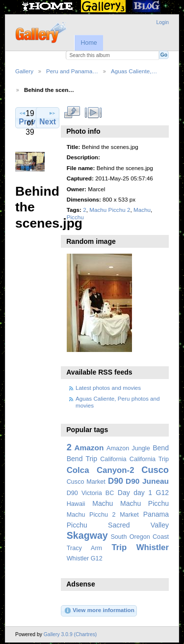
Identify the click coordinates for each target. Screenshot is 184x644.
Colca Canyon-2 (101, 470)
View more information (99, 611)
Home (89, 43)
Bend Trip (82, 459)
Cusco (155, 470)
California (113, 459)
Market (129, 515)
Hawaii (76, 504)
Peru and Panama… (72, 71)
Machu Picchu (145, 503)
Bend (161, 448)
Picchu (75, 217)
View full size (72, 113)
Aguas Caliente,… (134, 71)
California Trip (149, 459)
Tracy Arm (84, 548)
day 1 (143, 493)
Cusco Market (86, 482)
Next (48, 117)
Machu (142, 210)
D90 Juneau (147, 481)
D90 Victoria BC (91, 493)
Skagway (87, 535)
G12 (162, 493)
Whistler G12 (85, 558)
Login (163, 22)
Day (124, 493)
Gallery (24, 71)
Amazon (89, 448)
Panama (156, 514)
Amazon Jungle (128, 448)
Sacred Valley (138, 525)
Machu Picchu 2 (110, 210)
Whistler (153, 547)
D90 (116, 481)
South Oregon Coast (140, 537)
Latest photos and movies (108, 388)
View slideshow (93, 113)
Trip (119, 547)
